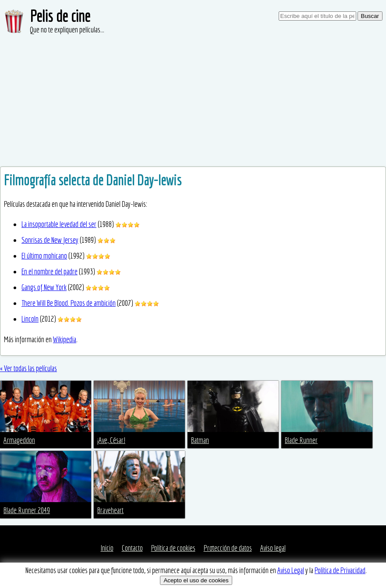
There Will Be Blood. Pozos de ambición (69, 303)
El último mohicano (44, 256)
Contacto (132, 548)
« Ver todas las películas (28, 368)
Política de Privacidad (340, 570)
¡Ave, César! (111, 440)
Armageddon (19, 440)
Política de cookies (173, 548)
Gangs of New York (44, 287)
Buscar (370, 16)
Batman (200, 440)
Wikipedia (65, 339)
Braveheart (110, 510)
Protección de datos (228, 548)
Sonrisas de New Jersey (50, 240)
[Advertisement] (193, 101)
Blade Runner (301, 440)
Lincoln (30, 319)
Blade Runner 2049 (27, 510)
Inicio (107, 548)
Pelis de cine (60, 16)
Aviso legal (273, 548)
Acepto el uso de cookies (196, 580)
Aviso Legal (291, 570)
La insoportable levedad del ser (59, 224)
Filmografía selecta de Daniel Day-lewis (93, 180)
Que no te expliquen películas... (67, 30)
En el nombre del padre (50, 271)
